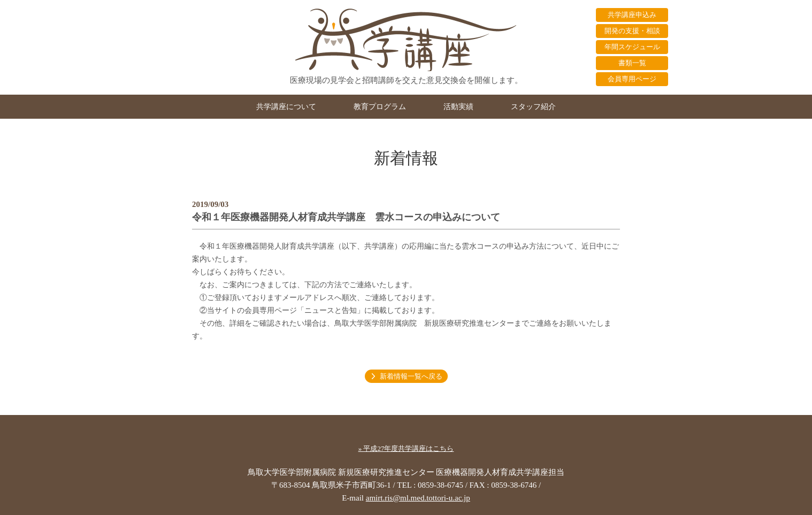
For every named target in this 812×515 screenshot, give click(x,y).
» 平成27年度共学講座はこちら (406, 448)
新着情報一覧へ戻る (411, 376)
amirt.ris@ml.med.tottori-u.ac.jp (418, 498)
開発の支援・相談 (632, 31)
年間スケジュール (632, 47)
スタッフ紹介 (533, 107)
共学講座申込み (632, 15)
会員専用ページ (632, 79)
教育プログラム (380, 107)
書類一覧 (632, 63)
